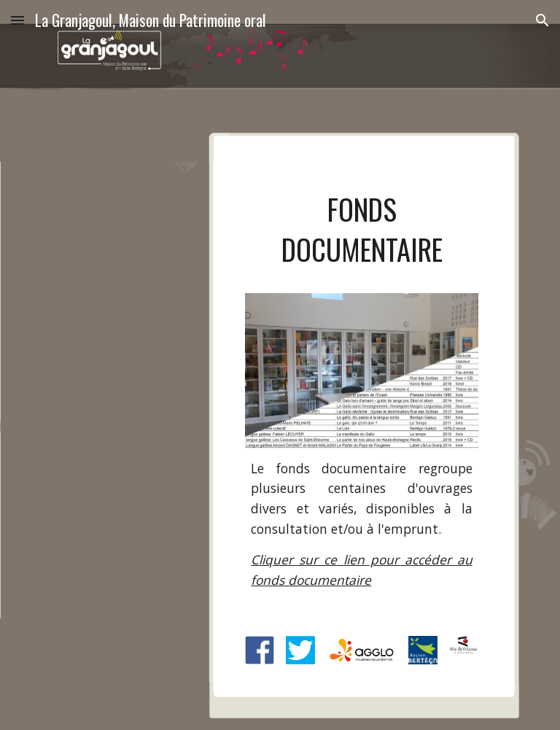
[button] (17, 20)
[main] (361, 236)
